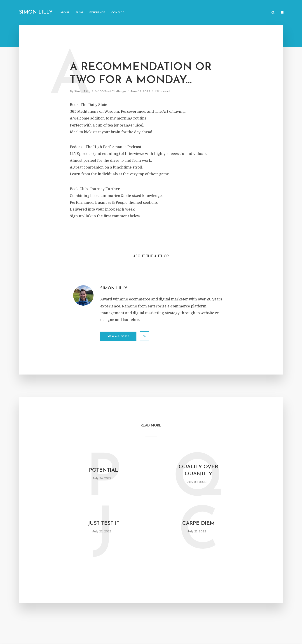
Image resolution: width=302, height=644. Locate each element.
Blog (79, 13)
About (65, 13)
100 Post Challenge (112, 91)
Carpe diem (198, 523)
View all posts (118, 336)
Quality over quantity (198, 471)
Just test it (104, 523)
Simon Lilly (36, 12)
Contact (118, 13)
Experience (97, 13)
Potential (104, 470)
